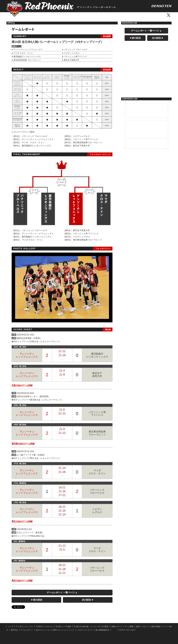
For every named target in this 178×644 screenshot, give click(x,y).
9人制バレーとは (146, 57)
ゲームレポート (146, 77)
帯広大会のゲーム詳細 (22, 521)
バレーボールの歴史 (101, 626)
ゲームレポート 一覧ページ (61, 592)
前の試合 (38, 600)
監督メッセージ (142, 626)
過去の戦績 (156, 626)
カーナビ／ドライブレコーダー (146, 133)
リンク (72, 630)
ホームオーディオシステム (146, 143)
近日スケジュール (43, 630)
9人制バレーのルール (45, 626)
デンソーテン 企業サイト (146, 111)
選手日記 (146, 87)
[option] (62, 287)
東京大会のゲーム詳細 (22, 581)
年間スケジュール (59, 630)
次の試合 (86, 600)
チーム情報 (129, 626)
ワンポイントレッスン (43, 15)
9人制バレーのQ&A (64, 626)
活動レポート (82, 15)
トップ (28, 15)
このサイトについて (85, 630)
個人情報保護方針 (102, 630)
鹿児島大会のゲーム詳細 (23, 444)
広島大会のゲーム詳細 (22, 385)
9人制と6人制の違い (82, 626)
